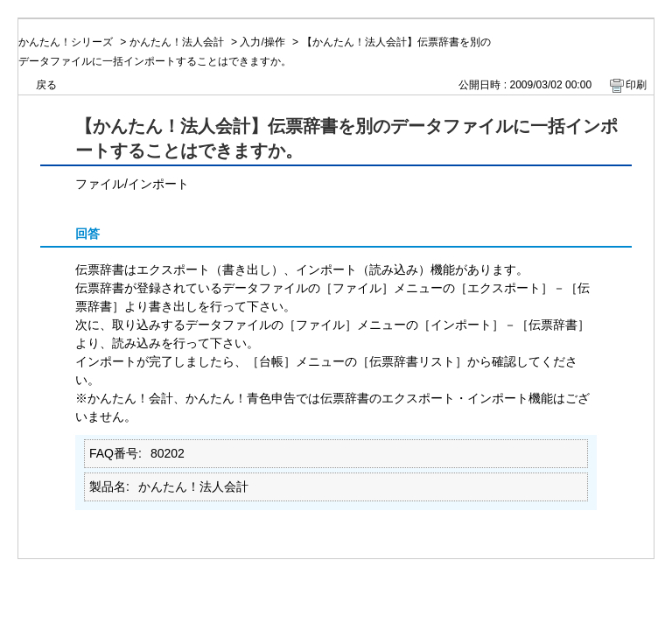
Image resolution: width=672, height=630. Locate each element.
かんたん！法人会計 (177, 42)
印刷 (636, 85)
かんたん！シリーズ (66, 42)
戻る (46, 85)
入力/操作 (262, 42)
